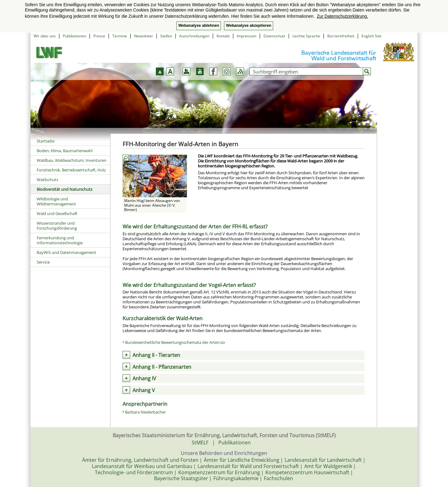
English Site (371, 36)
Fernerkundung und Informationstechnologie (60, 240)
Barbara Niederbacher (145, 412)
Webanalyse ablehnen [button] (199, 26)
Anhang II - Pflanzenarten (162, 367)
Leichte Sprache (306, 36)
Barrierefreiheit (341, 36)
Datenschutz (274, 36)
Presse (99, 36)
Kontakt (223, 36)
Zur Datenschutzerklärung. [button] (342, 16)
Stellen (166, 36)
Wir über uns (45, 36)
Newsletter (144, 36)
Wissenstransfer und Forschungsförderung (57, 226)
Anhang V (144, 390)
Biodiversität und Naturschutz (65, 189)
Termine (120, 36)
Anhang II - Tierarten (156, 355)
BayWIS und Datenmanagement (66, 252)
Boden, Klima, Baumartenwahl (65, 151)
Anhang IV (144, 378)
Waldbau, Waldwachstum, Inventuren (72, 160)
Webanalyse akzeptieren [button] (248, 26)
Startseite (46, 141)
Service (43, 262)
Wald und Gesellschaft (57, 213)
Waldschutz (47, 180)
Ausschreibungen (194, 36)
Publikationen (75, 36)
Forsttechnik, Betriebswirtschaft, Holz (71, 170)
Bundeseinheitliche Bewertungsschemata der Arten (175, 342)
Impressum (247, 36)
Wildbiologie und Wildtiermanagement (56, 201)
